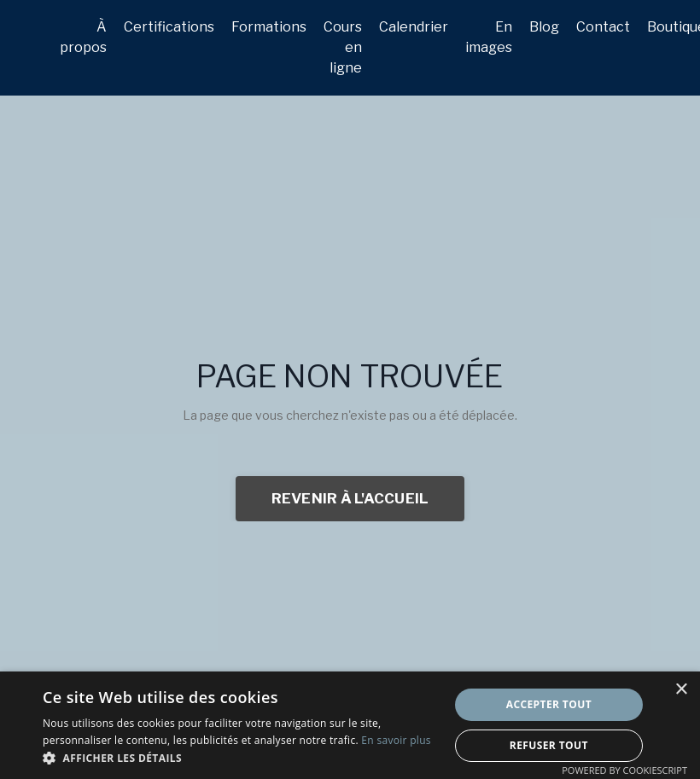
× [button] (681, 690)
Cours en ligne (343, 47)
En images (489, 37)
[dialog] (350, 725)
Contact (603, 27)
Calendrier (414, 27)
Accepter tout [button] (549, 704)
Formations (269, 27)
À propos (83, 37)
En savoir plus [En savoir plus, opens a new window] (396, 740)
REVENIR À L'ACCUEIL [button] (350, 498)
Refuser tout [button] (549, 745)
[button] (240, 758)
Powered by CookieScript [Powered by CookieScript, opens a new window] (624, 770)
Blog (544, 27)
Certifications (169, 27)
